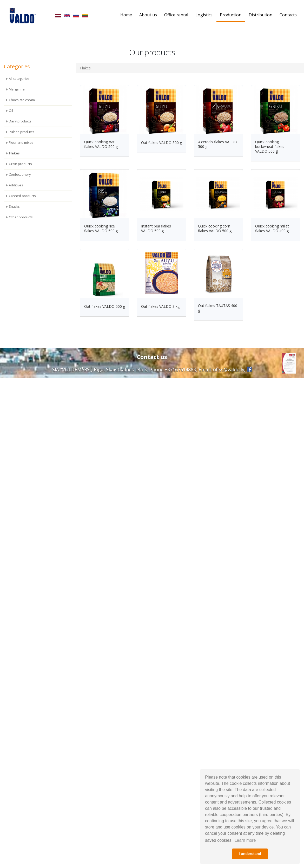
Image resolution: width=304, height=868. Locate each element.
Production (231, 15)
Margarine (17, 89)
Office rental (176, 15)
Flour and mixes (21, 143)
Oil (11, 111)
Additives (16, 185)
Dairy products (20, 121)
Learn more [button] (245, 840)
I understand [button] (250, 854)
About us (148, 15)
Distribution (260, 15)
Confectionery (20, 175)
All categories (19, 79)
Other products (21, 217)
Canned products (22, 196)
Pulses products (22, 132)
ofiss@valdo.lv (229, 369)
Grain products (20, 164)
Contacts (288, 15)
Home (126, 15)
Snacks (14, 207)
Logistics (204, 15)
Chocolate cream (22, 100)
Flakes (14, 153)
